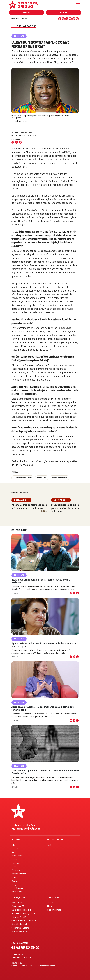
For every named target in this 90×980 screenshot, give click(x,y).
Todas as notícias (24, 26)
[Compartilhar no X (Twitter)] (17, 142)
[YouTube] (70, 19)
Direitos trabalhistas (23, 478)
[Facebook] (60, 19)
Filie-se (64, 13)
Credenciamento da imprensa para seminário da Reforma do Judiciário (67, 508)
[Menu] (78, 5)
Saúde (14, 859)
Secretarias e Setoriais (21, 928)
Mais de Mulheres (19, 530)
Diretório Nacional (19, 924)
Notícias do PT (21, 500)
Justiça (14, 885)
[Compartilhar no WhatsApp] (20, 142)
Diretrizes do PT (55, 840)
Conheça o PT (18, 897)
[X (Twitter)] (67, 19)
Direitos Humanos (19, 874)
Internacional (17, 856)
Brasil (14, 852)
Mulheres (19, 575)
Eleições (15, 867)
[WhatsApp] (74, 19)
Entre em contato (54, 910)
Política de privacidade (21, 957)
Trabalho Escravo (59, 478)
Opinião (15, 881)
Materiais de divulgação (26, 829)
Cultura (15, 877)
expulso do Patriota (39, 360)
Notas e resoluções (23, 825)
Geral (49, 845)
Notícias (16, 840)
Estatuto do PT (18, 906)
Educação (16, 870)
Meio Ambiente (18, 888)
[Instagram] (63, 19)
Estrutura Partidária (20, 917)
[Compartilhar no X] (74, 593)
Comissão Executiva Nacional (24, 921)
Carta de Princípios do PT (22, 910)
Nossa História (17, 903)
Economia (15, 849)
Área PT (27, 13)
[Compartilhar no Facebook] (13, 142)
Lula (13, 845)
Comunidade (53, 897)
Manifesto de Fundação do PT (24, 914)
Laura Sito (42, 478)
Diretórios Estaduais (20, 931)
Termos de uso (17, 954)
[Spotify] (77, 19)
